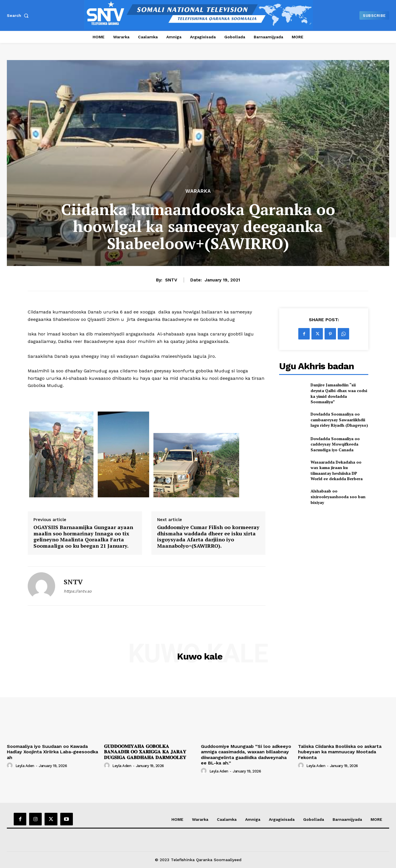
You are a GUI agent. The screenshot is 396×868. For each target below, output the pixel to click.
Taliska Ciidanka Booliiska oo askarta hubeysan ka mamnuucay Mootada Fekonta (340, 752)
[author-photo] (11, 766)
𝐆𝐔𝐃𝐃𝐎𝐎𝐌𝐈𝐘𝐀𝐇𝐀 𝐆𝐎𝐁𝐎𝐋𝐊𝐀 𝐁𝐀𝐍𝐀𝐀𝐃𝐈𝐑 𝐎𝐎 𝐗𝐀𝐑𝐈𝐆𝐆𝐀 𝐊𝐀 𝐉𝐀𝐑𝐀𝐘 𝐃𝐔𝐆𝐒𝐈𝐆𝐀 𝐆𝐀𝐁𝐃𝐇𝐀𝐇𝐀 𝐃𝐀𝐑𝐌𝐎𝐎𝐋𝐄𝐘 (145, 752)
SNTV (171, 280)
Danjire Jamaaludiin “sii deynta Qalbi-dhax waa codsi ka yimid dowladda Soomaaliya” (339, 393)
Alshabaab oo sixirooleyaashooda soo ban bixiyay (338, 496)
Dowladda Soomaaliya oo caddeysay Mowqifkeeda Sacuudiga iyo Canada (335, 444)
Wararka (198, 191)
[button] (19, 15)
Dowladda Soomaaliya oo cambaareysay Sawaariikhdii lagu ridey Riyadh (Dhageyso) (339, 420)
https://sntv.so (78, 591)
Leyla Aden (25, 766)
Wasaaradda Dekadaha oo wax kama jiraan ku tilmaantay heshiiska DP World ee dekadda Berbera (337, 470)
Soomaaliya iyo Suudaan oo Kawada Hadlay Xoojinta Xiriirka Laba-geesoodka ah (52, 752)
